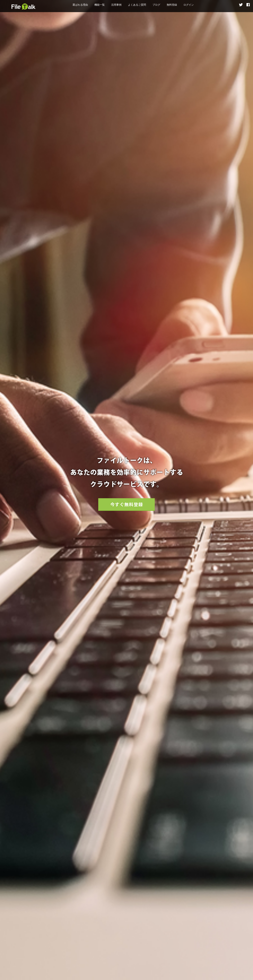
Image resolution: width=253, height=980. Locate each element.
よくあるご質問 (137, 5)
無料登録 (172, 5)
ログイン (189, 5)
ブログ (156, 5)
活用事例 (116, 5)
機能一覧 (100, 5)
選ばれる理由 (80, 5)
